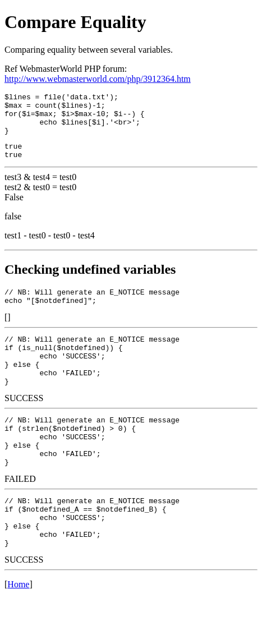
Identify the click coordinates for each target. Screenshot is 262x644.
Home (18, 630)
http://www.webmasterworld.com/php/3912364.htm (98, 79)
